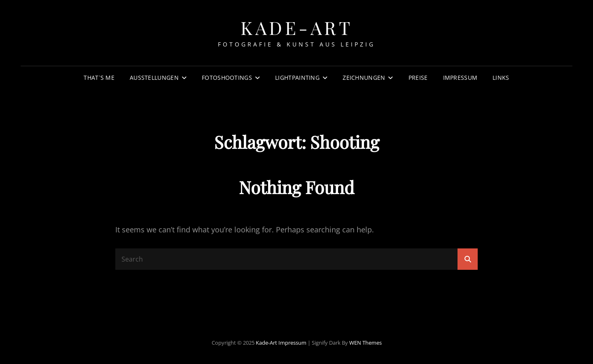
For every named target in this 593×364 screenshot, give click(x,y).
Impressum (460, 78)
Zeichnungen (364, 78)
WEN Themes (365, 343)
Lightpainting (297, 78)
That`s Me (99, 78)
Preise (418, 78)
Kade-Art (296, 27)
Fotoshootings (227, 78)
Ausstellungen (154, 78)
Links (501, 78)
